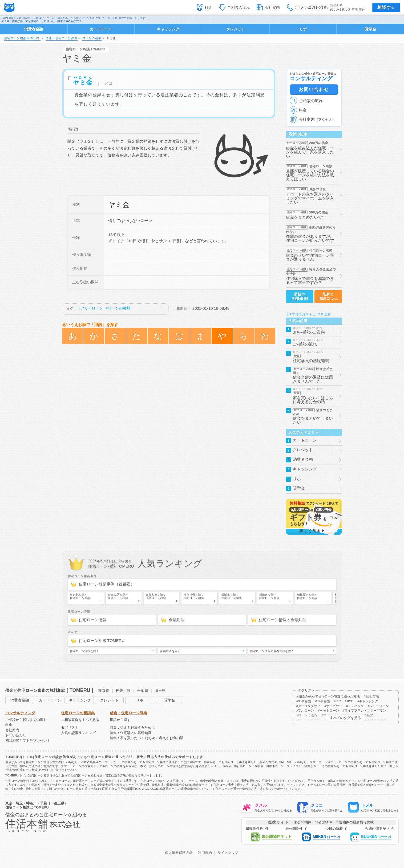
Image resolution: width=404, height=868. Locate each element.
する (386, 7)
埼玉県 (160, 691)
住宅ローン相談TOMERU (22, 38)
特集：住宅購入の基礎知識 (131, 733)
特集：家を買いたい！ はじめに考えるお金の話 (147, 738)
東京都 (104, 691)
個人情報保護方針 (179, 853)
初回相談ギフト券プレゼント (28, 741)
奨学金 (370, 29)
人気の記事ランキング (78, 733)
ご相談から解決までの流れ (26, 720)
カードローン (101, 29)
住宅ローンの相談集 (78, 713)
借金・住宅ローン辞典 (62, 38)
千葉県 (143, 691)
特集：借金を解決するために (132, 728)
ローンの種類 (92, 38)
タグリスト (70, 728)
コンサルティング (20, 713)
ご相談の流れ (239, 7)
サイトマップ (228, 853)
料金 (208, 7)
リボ (303, 29)
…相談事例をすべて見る (80, 720)
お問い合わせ (314, 89)
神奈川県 (123, 691)
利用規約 (205, 853)
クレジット (236, 29)
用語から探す (120, 720)
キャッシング (168, 29)
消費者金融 (34, 29)
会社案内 (272, 7)
